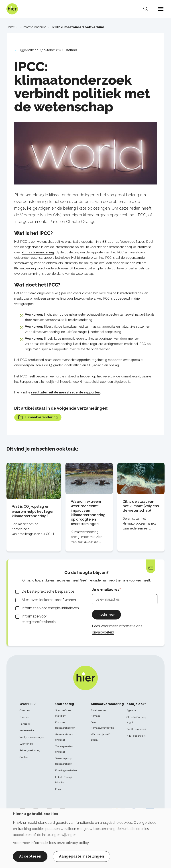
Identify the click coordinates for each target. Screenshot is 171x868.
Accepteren (30, 856)
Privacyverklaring (30, 750)
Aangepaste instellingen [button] (81, 856)
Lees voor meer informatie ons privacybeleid (117, 630)
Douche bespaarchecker (65, 725)
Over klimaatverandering (103, 725)
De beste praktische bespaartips (48, 592)
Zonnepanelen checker (64, 749)
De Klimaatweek (136, 729)
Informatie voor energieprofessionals (39, 619)
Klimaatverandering (40, 418)
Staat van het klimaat (99, 713)
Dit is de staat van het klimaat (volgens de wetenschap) (141, 506)
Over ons (25, 710)
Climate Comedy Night (137, 720)
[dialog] (85, 838)
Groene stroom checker (64, 737)
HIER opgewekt (136, 736)
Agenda (131, 710)
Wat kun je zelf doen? (100, 737)
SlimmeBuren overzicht (64, 713)
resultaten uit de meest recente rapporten (66, 392)
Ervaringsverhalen (66, 770)
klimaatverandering (38, 252)
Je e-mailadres (106, 590)
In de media (27, 730)
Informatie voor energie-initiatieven (50, 608)
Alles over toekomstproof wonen (49, 600)
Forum (59, 789)
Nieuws (24, 717)
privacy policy (77, 843)
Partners (25, 724)
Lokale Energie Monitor (64, 780)
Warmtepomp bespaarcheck (64, 761)
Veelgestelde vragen (32, 737)
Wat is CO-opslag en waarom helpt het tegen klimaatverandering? (33, 512)
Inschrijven (107, 615)
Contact (24, 757)
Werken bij (26, 744)
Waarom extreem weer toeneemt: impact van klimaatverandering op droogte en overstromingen (88, 513)
